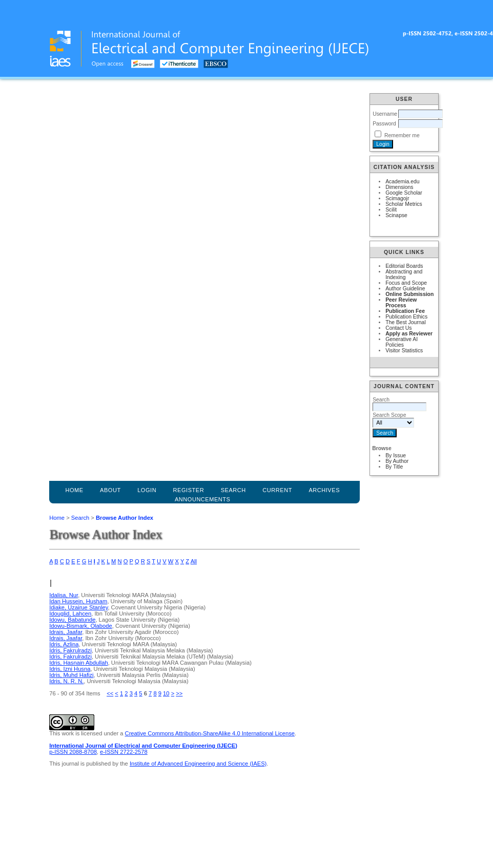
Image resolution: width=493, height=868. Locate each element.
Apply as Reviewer (409, 334)
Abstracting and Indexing (404, 274)
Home (74, 490)
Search (80, 518)
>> (179, 693)
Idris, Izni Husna (70, 669)
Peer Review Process (401, 303)
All (194, 561)
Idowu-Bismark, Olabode (81, 626)
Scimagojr (397, 198)
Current (277, 490)
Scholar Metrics (404, 204)
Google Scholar (404, 193)
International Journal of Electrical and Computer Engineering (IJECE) (143, 746)
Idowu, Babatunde (72, 620)
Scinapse (396, 215)
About (110, 490)
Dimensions (399, 187)
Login (147, 490)
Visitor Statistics (404, 351)
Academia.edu (402, 182)
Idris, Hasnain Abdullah (78, 663)
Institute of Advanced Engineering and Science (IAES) (198, 764)
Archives (324, 490)
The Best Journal (406, 322)
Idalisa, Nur (64, 595)
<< (110, 693)
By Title (394, 467)
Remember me (402, 135)
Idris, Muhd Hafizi (71, 675)
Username (385, 114)
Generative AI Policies (402, 342)
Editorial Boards (404, 266)
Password (384, 124)
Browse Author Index (125, 518)
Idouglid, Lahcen (70, 613)
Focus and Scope (406, 283)
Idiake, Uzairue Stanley (78, 607)
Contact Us (398, 328)
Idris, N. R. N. (66, 681)
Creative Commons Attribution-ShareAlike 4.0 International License (210, 733)
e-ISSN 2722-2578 (124, 752)
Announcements (203, 499)
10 (166, 693)
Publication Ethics (406, 317)
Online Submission (409, 294)
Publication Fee (405, 311)
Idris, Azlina (64, 644)
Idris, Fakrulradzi (70, 650)
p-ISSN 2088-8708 (73, 752)
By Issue (396, 456)
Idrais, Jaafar (66, 632)
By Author (397, 461)
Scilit (391, 210)
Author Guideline (405, 289)
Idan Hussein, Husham (78, 601)
